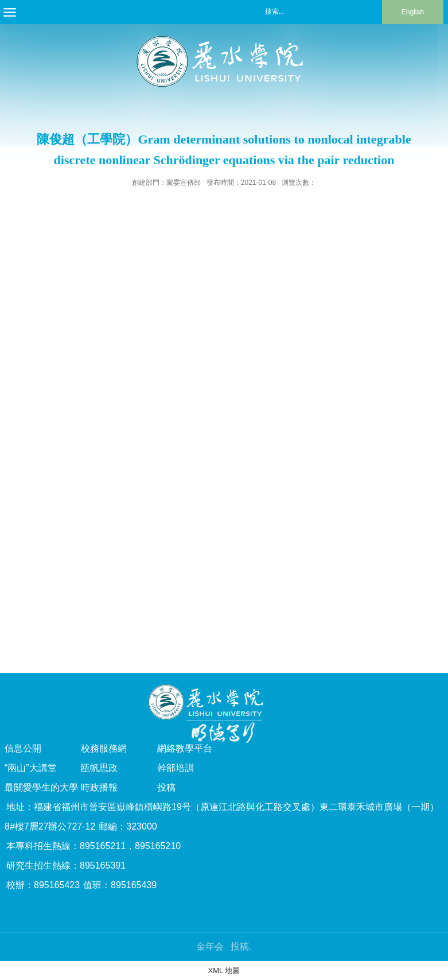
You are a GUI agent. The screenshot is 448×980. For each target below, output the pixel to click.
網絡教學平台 (185, 748)
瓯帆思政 (99, 768)
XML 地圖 (224, 971)
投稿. (241, 946)
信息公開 (23, 748)
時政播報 (99, 787)
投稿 (166, 787)
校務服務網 (104, 748)
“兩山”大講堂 (31, 768)
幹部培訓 (176, 768)
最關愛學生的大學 (41, 787)
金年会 (210, 946)
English (413, 12)
